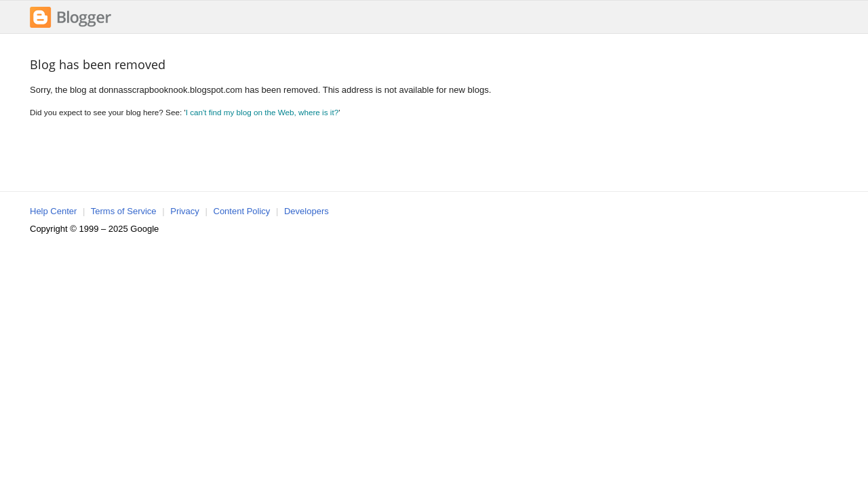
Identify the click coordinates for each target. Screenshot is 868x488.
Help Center (53, 211)
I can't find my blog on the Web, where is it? (262, 112)
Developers (307, 211)
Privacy (185, 211)
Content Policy (242, 211)
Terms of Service (124, 211)
